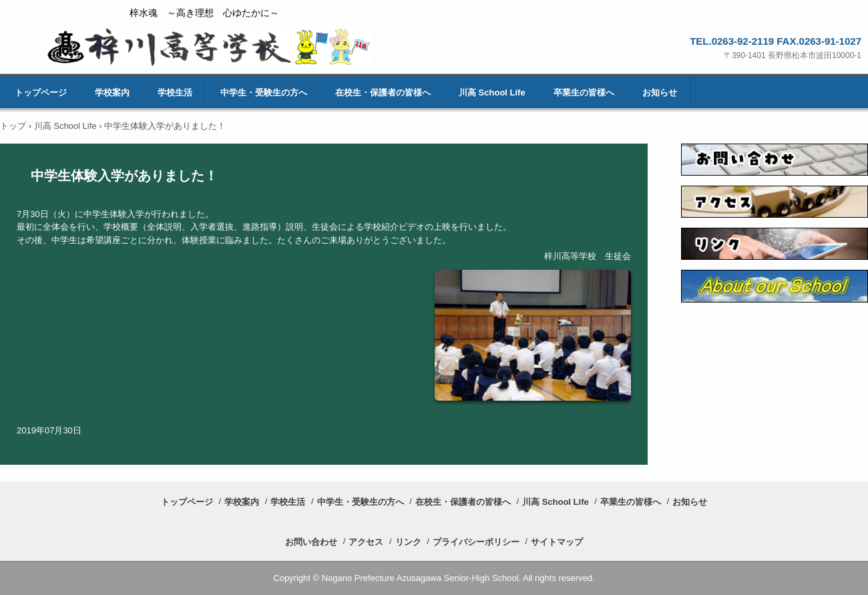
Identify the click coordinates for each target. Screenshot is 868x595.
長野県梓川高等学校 (208, 47)
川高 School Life (492, 92)
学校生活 (175, 92)
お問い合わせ (311, 542)
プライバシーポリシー (476, 542)
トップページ (41, 92)
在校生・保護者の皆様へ (383, 92)
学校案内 (112, 92)
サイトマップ (557, 542)
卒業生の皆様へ (584, 92)
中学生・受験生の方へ (264, 92)
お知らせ (660, 92)
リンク (408, 542)
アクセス (366, 542)
